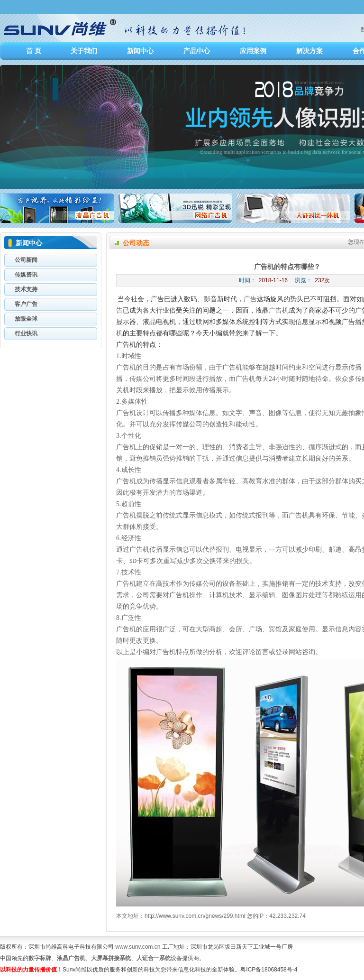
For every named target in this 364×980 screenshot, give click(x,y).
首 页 (34, 51)
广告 (250, 299)
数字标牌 (40, 958)
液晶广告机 (71, 958)
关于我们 (84, 51)
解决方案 (309, 51)
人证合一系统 (154, 958)
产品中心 (197, 51)
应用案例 (253, 51)
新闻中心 (140, 51)
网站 (295, 652)
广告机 (279, 310)
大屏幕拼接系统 (111, 958)
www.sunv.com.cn (138, 947)
